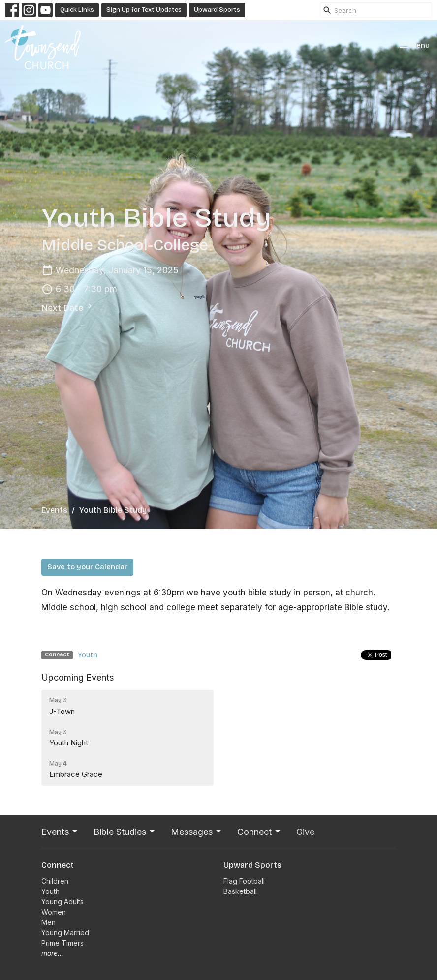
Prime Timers (62, 943)
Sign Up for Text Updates (144, 10)
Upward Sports (217, 10)
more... (52, 953)
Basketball (240, 891)
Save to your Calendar (87, 567)
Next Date (68, 307)
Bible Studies (125, 832)
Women (54, 912)
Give (305, 832)
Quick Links (77, 10)
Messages (197, 832)
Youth (88, 655)
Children (55, 881)
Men (48, 922)
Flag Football (244, 881)
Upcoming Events (78, 677)
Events (54, 510)
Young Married (65, 933)
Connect (259, 832)
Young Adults (62, 902)
